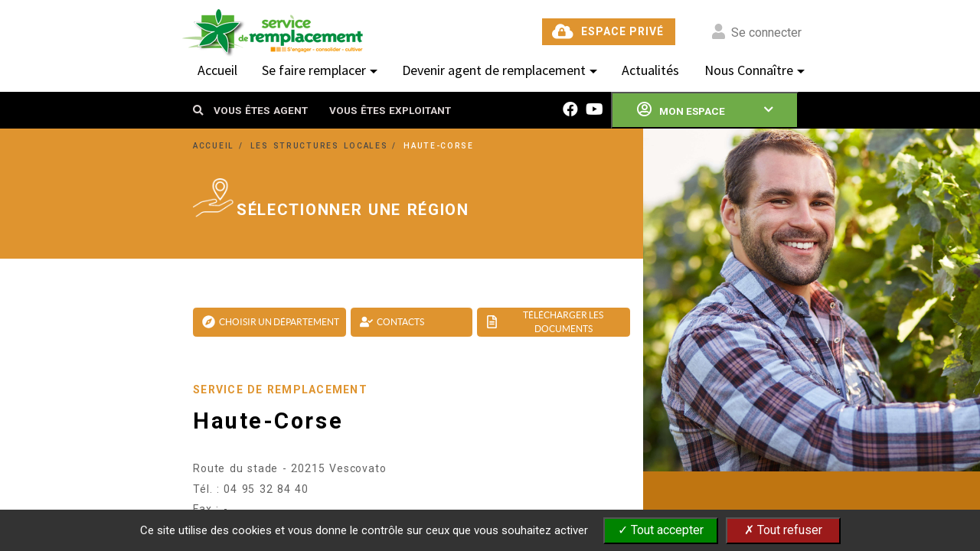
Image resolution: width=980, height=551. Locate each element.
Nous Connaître (749, 70)
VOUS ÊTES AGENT (261, 110)
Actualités (650, 70)
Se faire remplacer (314, 70)
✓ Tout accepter (661, 530)
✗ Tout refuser (783, 530)
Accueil (217, 70)
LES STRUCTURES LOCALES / (326, 146)
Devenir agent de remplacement (494, 70)
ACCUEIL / (220, 146)
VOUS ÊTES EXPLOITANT (390, 110)
